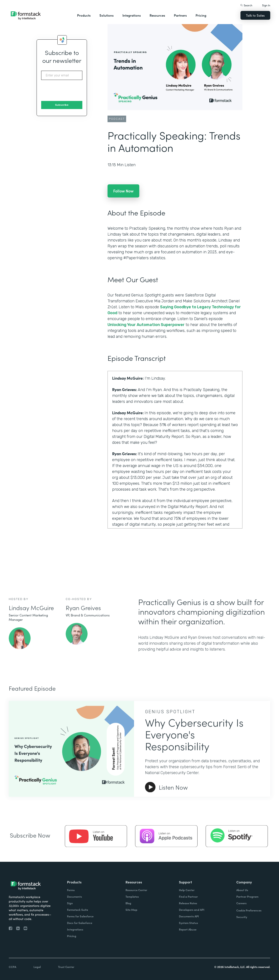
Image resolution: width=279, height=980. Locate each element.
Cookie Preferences (249, 910)
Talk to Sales (255, 15)
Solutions (107, 15)
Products (84, 15)
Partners (180, 15)
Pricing (201, 15)
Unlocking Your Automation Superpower (146, 325)
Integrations (132, 15)
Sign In (266, 5)
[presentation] (74, 91)
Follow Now (123, 191)
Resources (157, 15)
